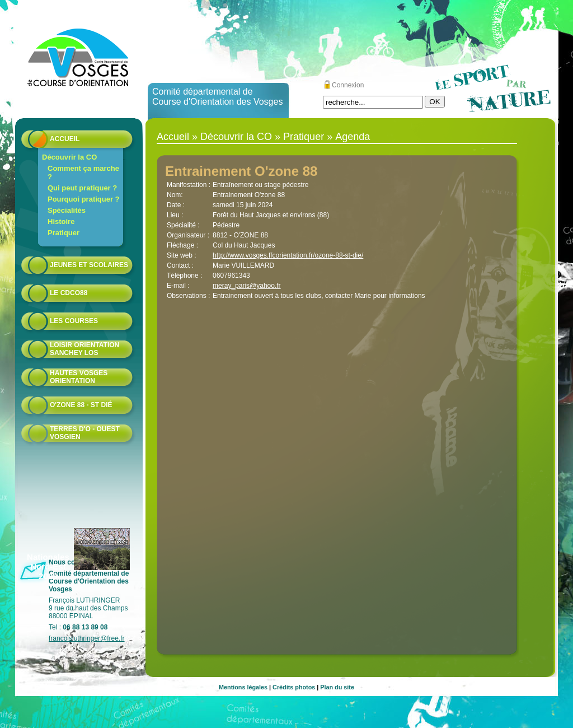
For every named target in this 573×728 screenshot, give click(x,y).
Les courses (74, 321)
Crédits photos (294, 687)
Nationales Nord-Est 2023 (48, 566)
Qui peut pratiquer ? (82, 188)
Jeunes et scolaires (89, 265)
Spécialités (67, 210)
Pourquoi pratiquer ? (84, 199)
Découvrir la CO (69, 157)
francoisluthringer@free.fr (87, 638)
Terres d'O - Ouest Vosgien (85, 433)
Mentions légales (243, 687)
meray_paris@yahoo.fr (247, 286)
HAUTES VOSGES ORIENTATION (79, 377)
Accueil (65, 139)
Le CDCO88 (69, 293)
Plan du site (337, 687)
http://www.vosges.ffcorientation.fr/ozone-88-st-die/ (288, 255)
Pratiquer (64, 233)
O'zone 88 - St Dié (81, 405)
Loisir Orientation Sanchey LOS (84, 349)
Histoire (61, 221)
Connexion (348, 85)
